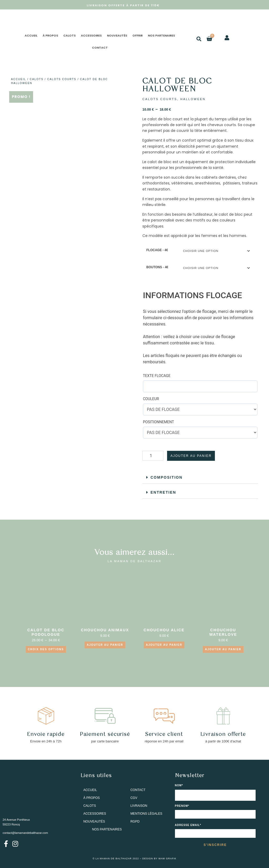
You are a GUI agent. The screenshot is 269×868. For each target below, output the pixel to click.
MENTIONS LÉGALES (146, 814)
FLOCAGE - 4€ (157, 250)
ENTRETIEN (163, 492)
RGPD (135, 822)
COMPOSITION (167, 477)
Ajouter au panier (191, 456)
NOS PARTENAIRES (161, 35)
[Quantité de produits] (153, 456)
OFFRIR (138, 35)
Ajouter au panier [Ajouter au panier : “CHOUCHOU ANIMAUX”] (105, 645)
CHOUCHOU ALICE (164, 630)
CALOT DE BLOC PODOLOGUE (46, 632)
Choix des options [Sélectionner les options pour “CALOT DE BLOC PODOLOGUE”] (46, 649)
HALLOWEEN (193, 99)
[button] (199, 39)
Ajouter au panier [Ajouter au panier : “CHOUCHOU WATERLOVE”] (223, 649)
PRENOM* (182, 806)
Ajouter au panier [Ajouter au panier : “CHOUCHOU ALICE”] (164, 645)
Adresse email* (188, 825)
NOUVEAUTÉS (117, 35)
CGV (134, 798)
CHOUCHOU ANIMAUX (105, 630)
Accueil (19, 79)
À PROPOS (50, 35)
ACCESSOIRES (91, 35)
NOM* (179, 786)
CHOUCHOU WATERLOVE (223, 632)
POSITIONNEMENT (158, 422)
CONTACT (100, 48)
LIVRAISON (139, 806)
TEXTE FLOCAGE (157, 376)
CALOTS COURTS (62, 79)
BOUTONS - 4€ (157, 267)
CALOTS (69, 35)
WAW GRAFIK (167, 859)
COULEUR (151, 399)
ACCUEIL (31, 35)
